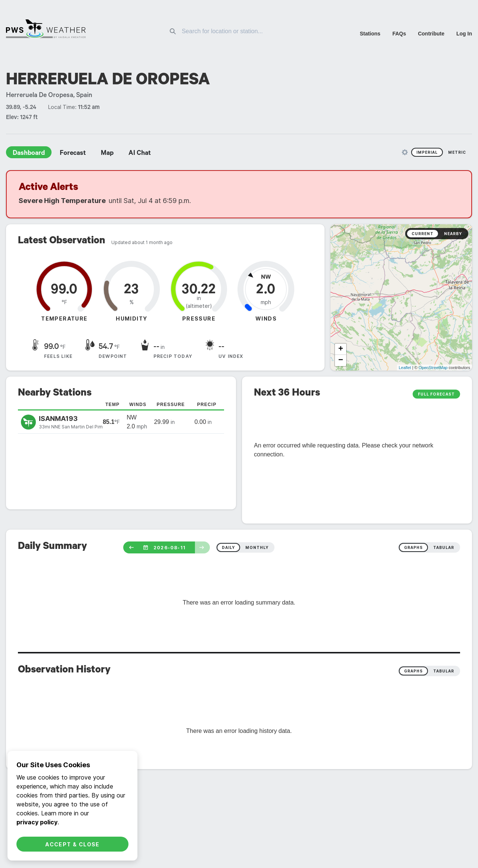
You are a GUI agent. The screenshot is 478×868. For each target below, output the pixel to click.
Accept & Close (72, 844)
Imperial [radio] (427, 152)
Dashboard (29, 154)
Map (107, 154)
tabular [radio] (444, 547)
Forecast (73, 154)
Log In (464, 34)
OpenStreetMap (433, 368)
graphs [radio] (413, 547)
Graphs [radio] (413, 671)
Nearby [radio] (453, 234)
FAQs (399, 34)
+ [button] (341, 349)
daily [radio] (228, 547)
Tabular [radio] (444, 671)
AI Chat (140, 154)
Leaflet (405, 368)
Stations (370, 34)
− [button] (341, 360)
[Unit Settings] (405, 152)
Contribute (431, 34)
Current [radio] (423, 234)
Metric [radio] (457, 152)
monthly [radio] (257, 547)
